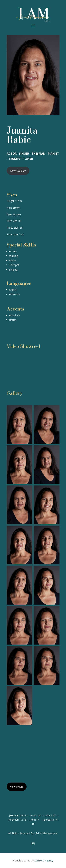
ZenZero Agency (44, 860)
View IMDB (17, 787)
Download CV (18, 171)
